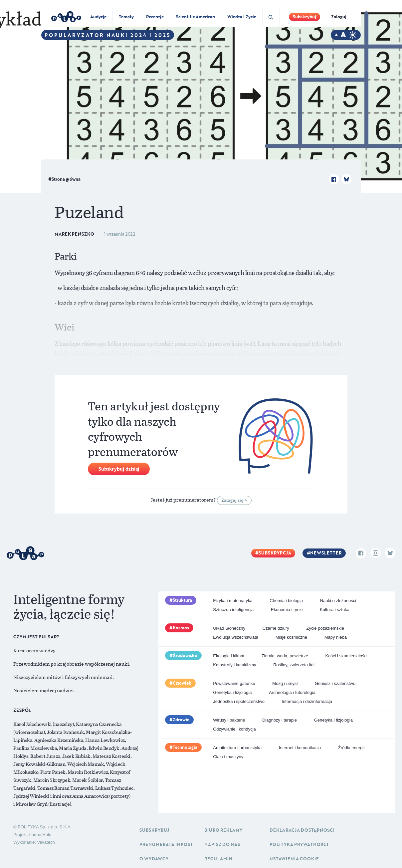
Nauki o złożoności (338, 601)
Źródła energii (351, 748)
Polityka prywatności (299, 844)
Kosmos (181, 628)
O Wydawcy (154, 859)
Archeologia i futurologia (292, 692)
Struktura (182, 600)
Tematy (126, 17)
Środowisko (185, 655)
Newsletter (326, 553)
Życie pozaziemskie (325, 628)
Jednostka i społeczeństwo (239, 701)
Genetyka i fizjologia (232, 692)
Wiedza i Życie (242, 17)
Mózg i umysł (285, 683)
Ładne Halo (40, 835)
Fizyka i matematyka (233, 601)
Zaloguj (339, 17)
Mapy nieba (336, 637)
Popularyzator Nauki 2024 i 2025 (108, 35)
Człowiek (182, 683)
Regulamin (218, 859)
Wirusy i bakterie (229, 720)
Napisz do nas (222, 844)
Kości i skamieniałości (346, 656)
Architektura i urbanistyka (237, 748)
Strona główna (66, 179)
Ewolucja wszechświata (236, 637)
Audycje (98, 17)
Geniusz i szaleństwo (335, 683)
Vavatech (46, 842)
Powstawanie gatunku (234, 683)
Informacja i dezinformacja (307, 701)
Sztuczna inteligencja (233, 610)
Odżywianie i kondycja (234, 729)
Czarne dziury (276, 628)
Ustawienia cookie (294, 859)
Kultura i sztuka (335, 610)
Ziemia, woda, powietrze (285, 656)
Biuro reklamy (223, 830)
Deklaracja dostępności (302, 830)
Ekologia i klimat (229, 656)
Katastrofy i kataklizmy (234, 665)
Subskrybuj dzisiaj (119, 469)
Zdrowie (181, 720)
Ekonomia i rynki (287, 610)
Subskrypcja (275, 553)
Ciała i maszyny (228, 757)
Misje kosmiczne (291, 637)
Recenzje (155, 17)
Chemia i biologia (286, 601)
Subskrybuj (304, 17)
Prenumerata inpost (166, 844)
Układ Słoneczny (229, 628)
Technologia (185, 747)
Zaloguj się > (234, 500)
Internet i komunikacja (300, 748)
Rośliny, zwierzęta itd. (294, 665)
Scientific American (196, 17)
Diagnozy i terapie (280, 720)
